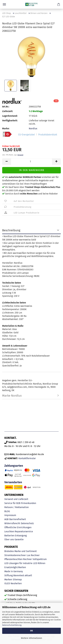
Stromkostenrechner (15, 555)
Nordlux (33, 128)
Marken (8, 579)
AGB (6, 519)
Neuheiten (16, 583)
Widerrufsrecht (12, 523)
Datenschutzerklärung (12, 625)
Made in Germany (14, 571)
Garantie (19, 539)
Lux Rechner (33, 555)
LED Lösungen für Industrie (18, 563)
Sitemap (17, 579)
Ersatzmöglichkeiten (15, 567)
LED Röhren (39, 563)
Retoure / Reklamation (17, 507)
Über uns (9, 539)
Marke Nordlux (12, 396)
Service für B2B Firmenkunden (20, 503)
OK (31, 631)
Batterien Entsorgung (15, 536)
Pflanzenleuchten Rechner (18, 559)
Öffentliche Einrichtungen (18, 527)
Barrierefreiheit (18, 519)
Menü (4, 4)
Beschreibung (11, 230)
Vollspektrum (40, 559)
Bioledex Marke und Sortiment (21, 551)
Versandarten (13, 482)
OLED (7, 583)
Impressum (10, 515)
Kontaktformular (27, 458)
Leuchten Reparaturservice (19, 531)
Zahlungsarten (14, 466)
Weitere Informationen (31, 638)
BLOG (7, 511)
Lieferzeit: (8, 111)
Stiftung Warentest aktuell (18, 575)
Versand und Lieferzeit (16, 499)
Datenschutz (27, 523)
